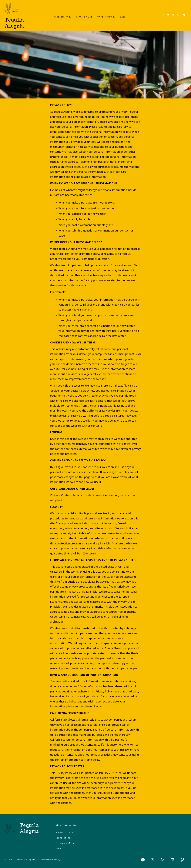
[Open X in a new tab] (178, 15)
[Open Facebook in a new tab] (184, 15)
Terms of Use (84, 17)
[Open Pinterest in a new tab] (163, 15)
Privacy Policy (106, 17)
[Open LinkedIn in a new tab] (168, 15)
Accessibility (63, 17)
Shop (123, 17)
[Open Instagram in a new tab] (173, 15)
